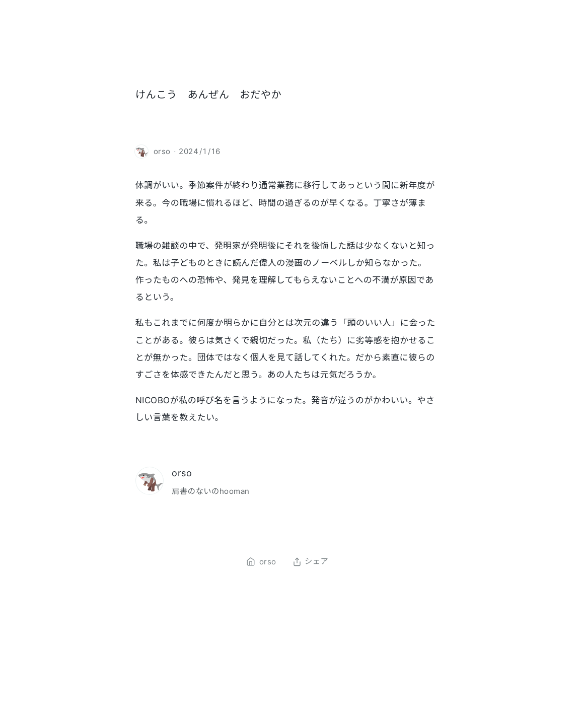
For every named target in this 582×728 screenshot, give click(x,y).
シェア (310, 562)
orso (182, 473)
